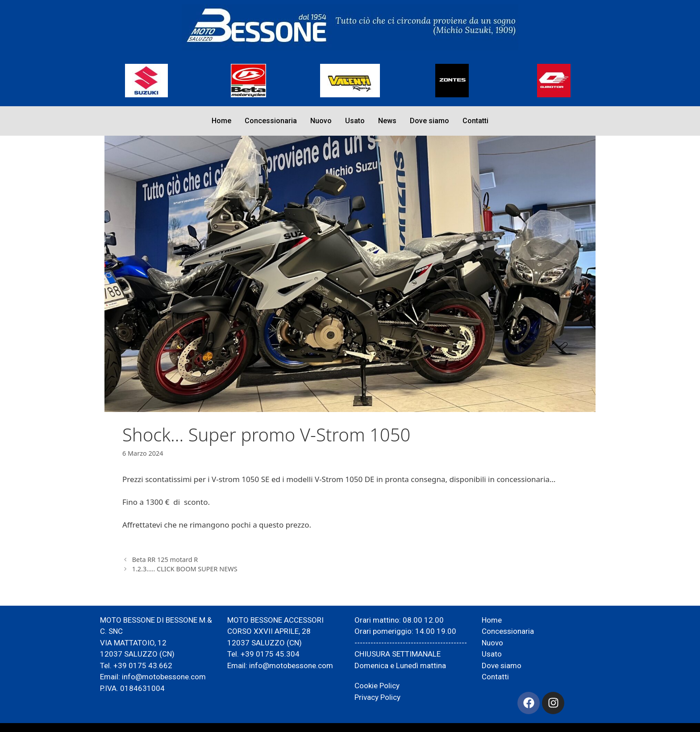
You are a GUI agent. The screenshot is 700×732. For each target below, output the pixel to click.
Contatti (475, 121)
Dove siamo (429, 121)
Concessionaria (271, 121)
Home (221, 121)
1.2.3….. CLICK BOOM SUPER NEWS (185, 569)
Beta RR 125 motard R (165, 559)
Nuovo (321, 121)
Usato (355, 121)
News (387, 121)
